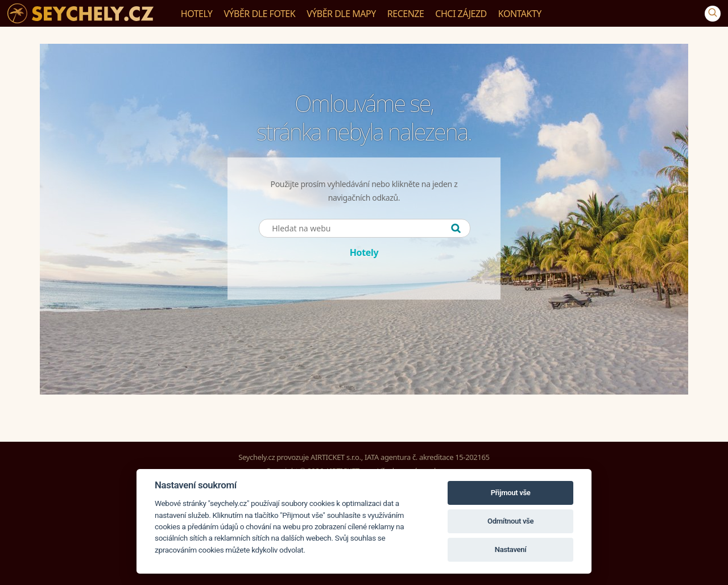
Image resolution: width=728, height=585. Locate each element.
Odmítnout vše (510, 521)
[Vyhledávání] (713, 14)
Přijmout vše (511, 493)
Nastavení (511, 549)
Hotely (364, 252)
